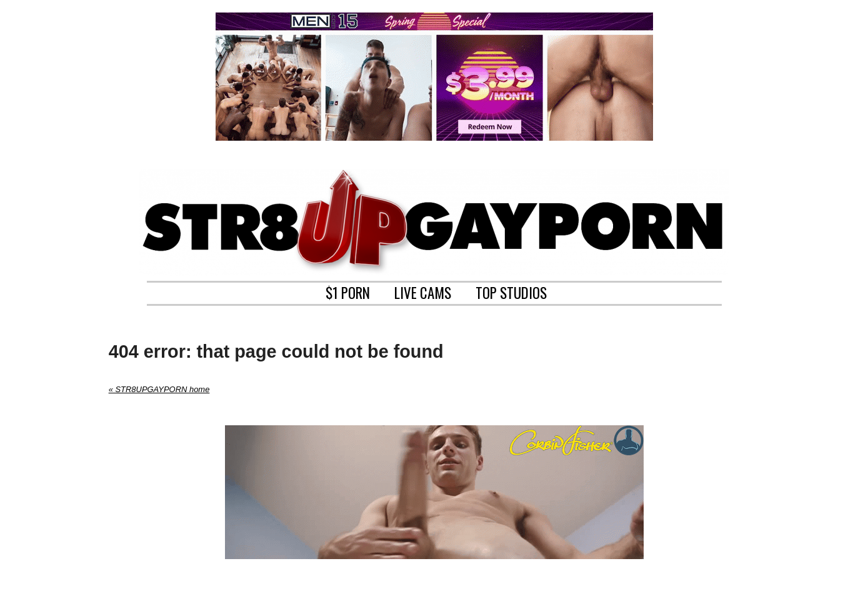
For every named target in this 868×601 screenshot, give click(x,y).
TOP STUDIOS (511, 291)
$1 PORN (348, 291)
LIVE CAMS (423, 291)
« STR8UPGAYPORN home (159, 389)
